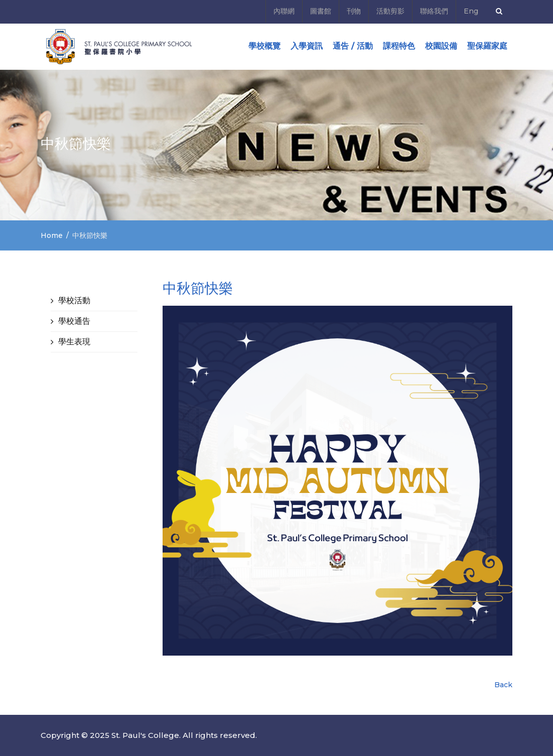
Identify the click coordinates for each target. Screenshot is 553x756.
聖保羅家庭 (487, 46)
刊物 (354, 11)
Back (503, 685)
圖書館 (321, 11)
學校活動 (74, 300)
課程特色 (399, 46)
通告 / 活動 (353, 46)
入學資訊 (307, 46)
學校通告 (74, 321)
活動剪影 (390, 11)
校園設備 (441, 46)
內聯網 (284, 11)
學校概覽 (264, 46)
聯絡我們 (434, 11)
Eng (471, 11)
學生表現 (74, 342)
